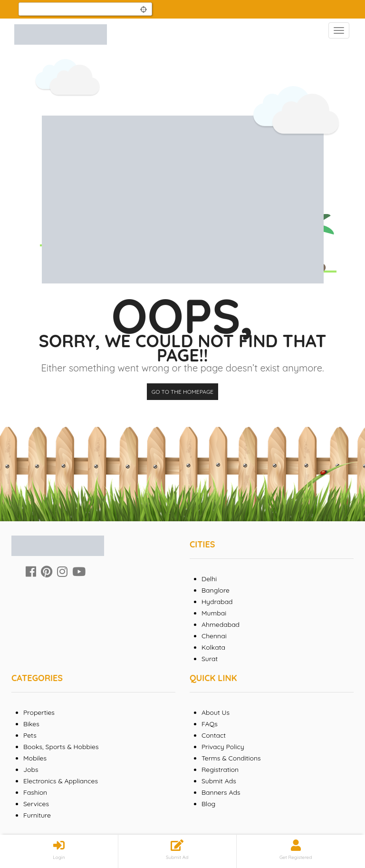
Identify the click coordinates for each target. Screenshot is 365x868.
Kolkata (213, 647)
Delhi (209, 579)
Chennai (214, 636)
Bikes (31, 724)
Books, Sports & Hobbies (61, 747)
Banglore (216, 590)
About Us (216, 712)
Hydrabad (217, 602)
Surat (210, 659)
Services (36, 804)
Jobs (31, 770)
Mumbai (214, 613)
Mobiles (35, 758)
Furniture (37, 815)
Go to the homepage (182, 392)
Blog (208, 804)
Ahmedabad (221, 624)
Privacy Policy (223, 747)
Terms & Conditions (231, 758)
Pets (30, 735)
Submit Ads (219, 781)
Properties (39, 712)
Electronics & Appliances (61, 781)
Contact (214, 735)
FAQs (210, 724)
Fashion (35, 792)
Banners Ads (221, 792)
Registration (220, 770)
